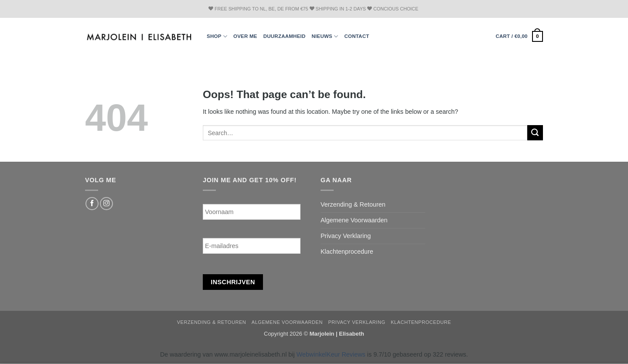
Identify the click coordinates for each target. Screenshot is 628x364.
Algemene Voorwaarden (354, 220)
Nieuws (325, 36)
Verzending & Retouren (353, 204)
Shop (217, 36)
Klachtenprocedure (347, 252)
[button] (519, 36)
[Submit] (535, 133)
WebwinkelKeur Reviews (331, 354)
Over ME (245, 36)
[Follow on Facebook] (92, 204)
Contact (357, 36)
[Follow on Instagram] (106, 204)
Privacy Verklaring (346, 236)
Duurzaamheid (285, 36)
